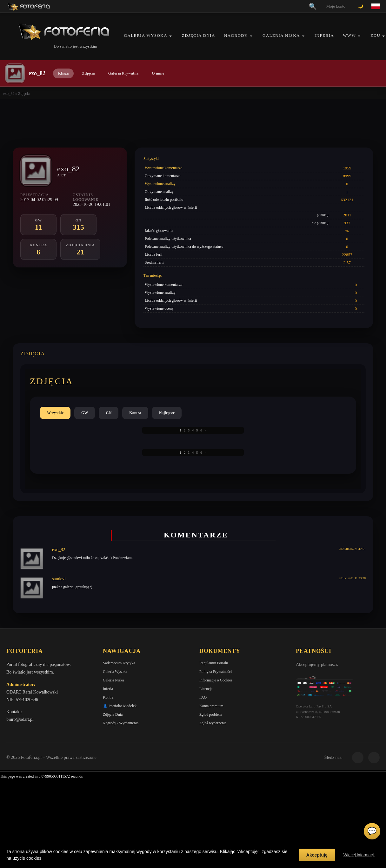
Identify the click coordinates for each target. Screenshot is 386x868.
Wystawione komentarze (163, 168)
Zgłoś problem (210, 714)
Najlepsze (167, 413)
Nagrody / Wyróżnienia (121, 723)
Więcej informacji (359, 855)
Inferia (324, 35)
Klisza (63, 73)
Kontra (135, 413)
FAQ (203, 697)
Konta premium (211, 706)
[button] (170, 36)
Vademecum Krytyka (119, 663)
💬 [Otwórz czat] (372, 831)
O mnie (158, 73)
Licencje (206, 689)
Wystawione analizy (160, 184)
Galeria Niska (281, 35)
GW (85, 413)
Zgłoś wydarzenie (213, 723)
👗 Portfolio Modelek (120, 706)
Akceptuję (317, 855)
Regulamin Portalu (214, 663)
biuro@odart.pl (20, 719)
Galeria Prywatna (123, 73)
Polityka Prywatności (216, 672)
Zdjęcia (88, 73)
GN (109, 413)
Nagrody (236, 35)
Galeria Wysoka (146, 35)
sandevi (59, 579)
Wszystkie (55, 413)
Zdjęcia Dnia (199, 35)
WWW (349, 35)
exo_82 (9, 94)
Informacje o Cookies (216, 680)
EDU (375, 35)
